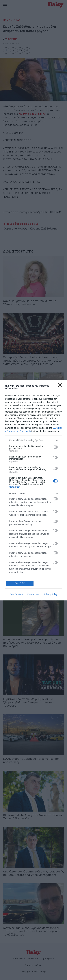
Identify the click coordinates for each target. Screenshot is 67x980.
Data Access (33, 594)
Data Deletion (16, 594)
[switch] (55, 447)
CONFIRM (20, 583)
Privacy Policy (51, 594)
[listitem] (33, 440)
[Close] (61, 386)
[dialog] (33, 490)
